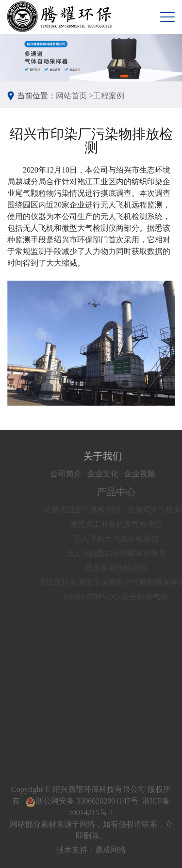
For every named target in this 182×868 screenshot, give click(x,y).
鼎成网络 (111, 850)
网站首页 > (74, 96)
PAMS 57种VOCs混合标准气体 (120, 597)
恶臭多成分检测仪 (120, 568)
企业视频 (143, 474)
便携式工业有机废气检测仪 (120, 524)
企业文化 (106, 474)
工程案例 (109, 96)
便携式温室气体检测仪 (86, 510)
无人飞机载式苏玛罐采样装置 (120, 553)
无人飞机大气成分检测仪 (120, 539)
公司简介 (69, 474)
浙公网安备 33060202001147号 (82, 801)
